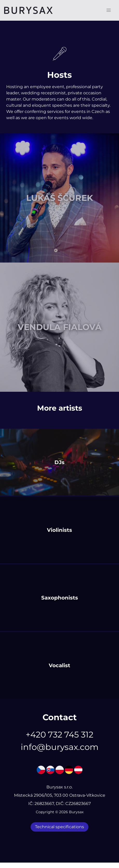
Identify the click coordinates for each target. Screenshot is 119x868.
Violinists (59, 530)
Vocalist (59, 665)
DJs (59, 462)
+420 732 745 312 (59, 735)
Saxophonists (60, 598)
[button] (109, 10)
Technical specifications (59, 827)
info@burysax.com (60, 747)
